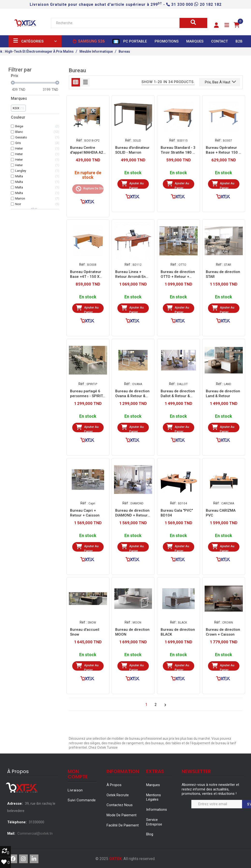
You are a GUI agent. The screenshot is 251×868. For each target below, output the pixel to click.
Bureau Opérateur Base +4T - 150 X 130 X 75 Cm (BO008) (86, 274)
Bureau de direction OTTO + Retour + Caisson (178, 274)
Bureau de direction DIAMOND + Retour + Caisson (133, 513)
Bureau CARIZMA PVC (221, 513)
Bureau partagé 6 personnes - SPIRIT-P (87, 394)
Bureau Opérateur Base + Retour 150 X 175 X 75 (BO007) (223, 150)
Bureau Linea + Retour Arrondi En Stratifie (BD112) (130, 274)
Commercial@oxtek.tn (35, 833)
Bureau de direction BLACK (178, 632)
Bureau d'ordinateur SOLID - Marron (132, 150)
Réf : (80, 140)
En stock (133, 173)
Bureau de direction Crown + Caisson (223, 632)
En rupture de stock (88, 175)
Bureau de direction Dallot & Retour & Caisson (178, 394)
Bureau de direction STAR (223, 274)
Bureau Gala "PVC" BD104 (177, 513)
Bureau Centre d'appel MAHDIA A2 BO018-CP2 (87, 150)
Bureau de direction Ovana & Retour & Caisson (132, 394)
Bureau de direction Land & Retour (223, 394)
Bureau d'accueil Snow (85, 632)
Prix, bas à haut (220, 82)
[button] (216, 25)
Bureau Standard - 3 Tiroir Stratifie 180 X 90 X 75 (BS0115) (178, 150)
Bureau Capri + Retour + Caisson (85, 513)
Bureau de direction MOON (132, 632)
